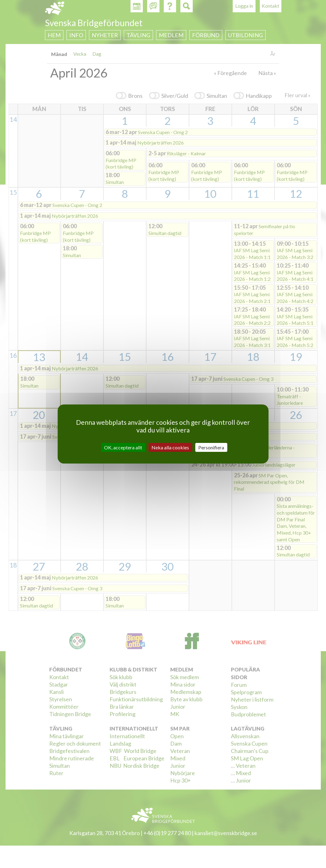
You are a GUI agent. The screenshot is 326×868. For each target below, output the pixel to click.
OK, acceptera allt (123, 447)
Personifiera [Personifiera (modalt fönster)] (211, 447)
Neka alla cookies (170, 447)
